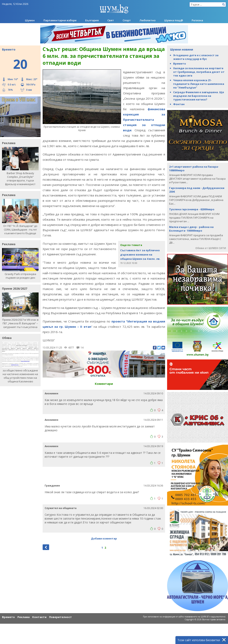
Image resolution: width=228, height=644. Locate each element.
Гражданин (52, 486)
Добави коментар (104, 538)
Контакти (39, 617)
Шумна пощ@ (174, 20)
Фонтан (179, 104)
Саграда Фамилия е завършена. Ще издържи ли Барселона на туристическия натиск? (199, 96)
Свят (111, 20)
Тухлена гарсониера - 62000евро (192, 209)
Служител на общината (61, 508)
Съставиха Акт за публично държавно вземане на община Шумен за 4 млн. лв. (140, 255)
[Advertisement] (104, 475)
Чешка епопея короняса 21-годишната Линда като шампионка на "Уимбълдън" (199, 84)
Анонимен (51, 393)
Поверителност (61, 617)
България (92, 20)
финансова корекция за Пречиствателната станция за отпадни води (144, 120)
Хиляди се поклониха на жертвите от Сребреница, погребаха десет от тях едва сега (199, 72)
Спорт (127, 20)
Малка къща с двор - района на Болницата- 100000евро (191, 229)
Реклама (24, 617)
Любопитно (147, 20)
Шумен (30, 20)
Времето (180, 64)
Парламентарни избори (60, 20)
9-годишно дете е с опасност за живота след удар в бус (196, 57)
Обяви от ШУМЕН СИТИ (211, 248)
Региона (197, 20)
